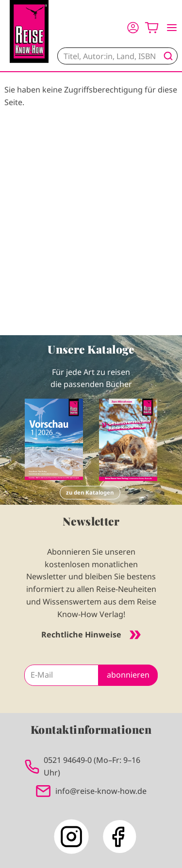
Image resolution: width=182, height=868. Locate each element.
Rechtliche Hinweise (91, 635)
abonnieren (128, 675)
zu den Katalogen (90, 492)
